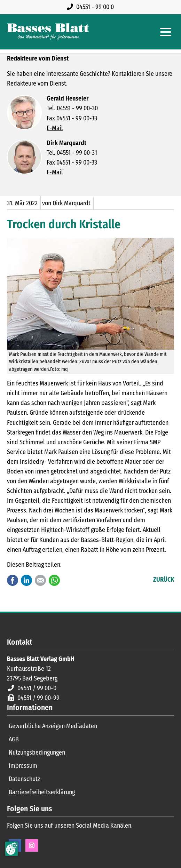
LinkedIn (26, 580)
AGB (14, 739)
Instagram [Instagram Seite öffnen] (32, 845)
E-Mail (55, 128)
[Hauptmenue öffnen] (166, 32)
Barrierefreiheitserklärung (42, 792)
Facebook (13, 580)
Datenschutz (24, 779)
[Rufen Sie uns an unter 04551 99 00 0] (92, 7)
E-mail (40, 580)
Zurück (164, 580)
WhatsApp (54, 580)
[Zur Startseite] (48, 32)
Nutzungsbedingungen (37, 752)
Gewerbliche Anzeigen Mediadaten (53, 726)
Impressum (23, 766)
